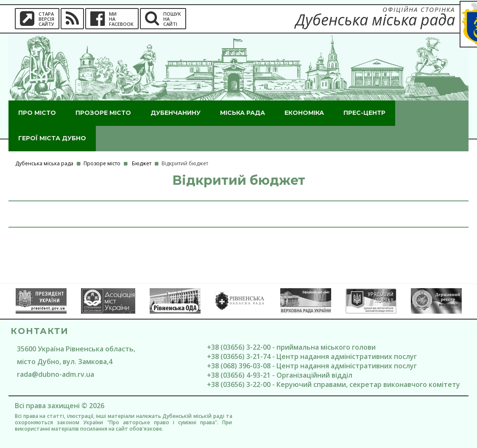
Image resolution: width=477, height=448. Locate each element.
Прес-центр (364, 113)
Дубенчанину (176, 113)
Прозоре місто (103, 113)
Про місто (37, 113)
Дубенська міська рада (44, 163)
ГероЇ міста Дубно (52, 138)
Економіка (304, 113)
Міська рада (243, 113)
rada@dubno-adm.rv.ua (56, 374)
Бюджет (142, 163)
